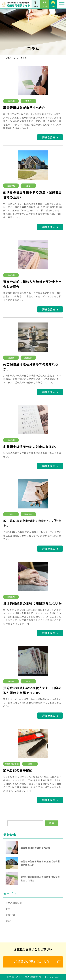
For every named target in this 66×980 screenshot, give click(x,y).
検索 (52, 823)
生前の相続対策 (12, 764)
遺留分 (28, 101)
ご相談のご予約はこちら (32, 962)
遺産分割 (11, 101)
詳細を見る (49, 137)
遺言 (28, 186)
